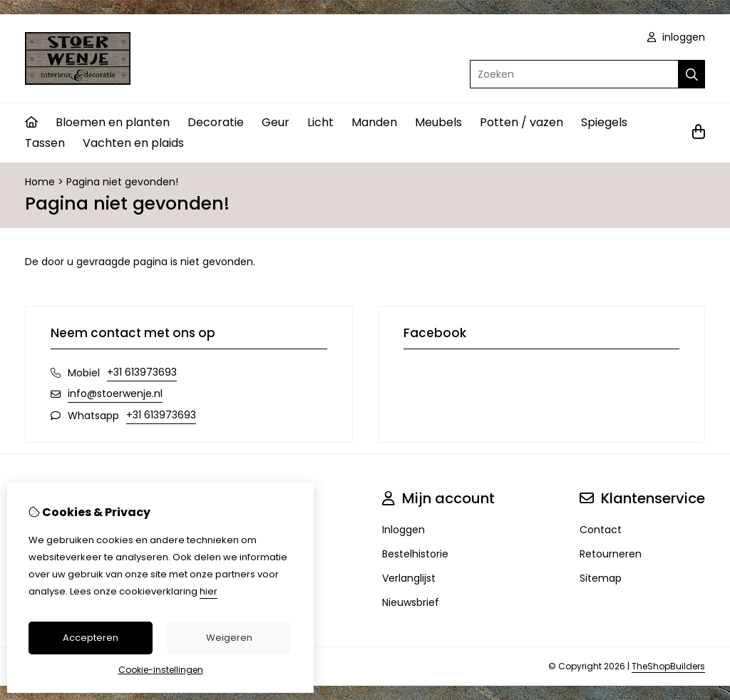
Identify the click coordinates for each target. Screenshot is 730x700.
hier (209, 591)
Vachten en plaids (133, 143)
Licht (320, 122)
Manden (374, 122)
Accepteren (91, 638)
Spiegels (604, 122)
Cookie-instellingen (161, 670)
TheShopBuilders (668, 666)
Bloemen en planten (113, 122)
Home (40, 182)
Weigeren (229, 638)
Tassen (45, 143)
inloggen (676, 37)
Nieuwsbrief (411, 602)
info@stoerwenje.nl (115, 393)
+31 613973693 (142, 372)
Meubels (438, 122)
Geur (276, 122)
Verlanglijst (409, 578)
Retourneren (611, 554)
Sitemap (601, 578)
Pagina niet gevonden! (122, 182)
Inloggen (403, 530)
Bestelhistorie (415, 554)
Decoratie (216, 122)
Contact (601, 530)
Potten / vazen (521, 122)
